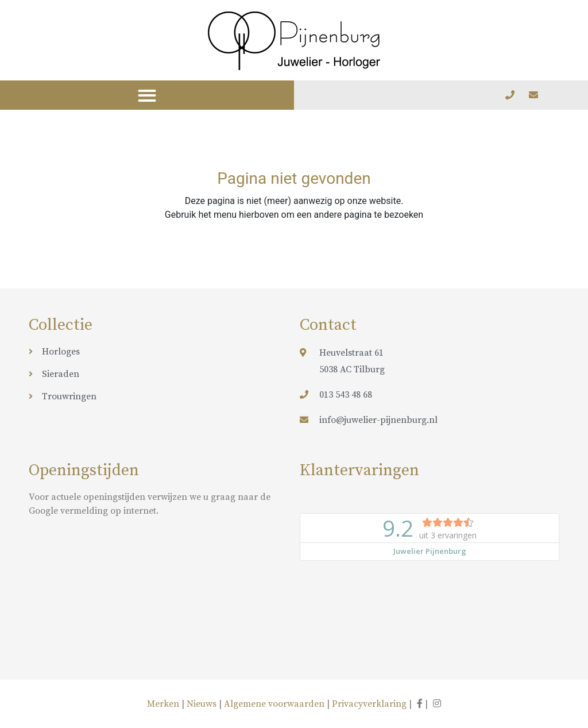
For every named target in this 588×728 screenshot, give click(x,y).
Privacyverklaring (369, 704)
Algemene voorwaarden (274, 704)
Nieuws (202, 704)
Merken (164, 704)
